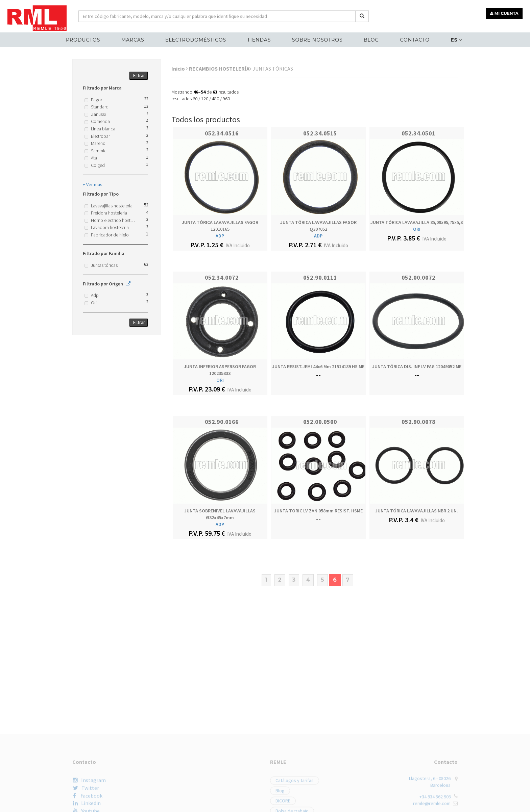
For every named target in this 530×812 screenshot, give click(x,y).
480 (215, 99)
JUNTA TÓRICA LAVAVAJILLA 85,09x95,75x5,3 (417, 222)
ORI (417, 229)
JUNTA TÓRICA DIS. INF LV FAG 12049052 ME (417, 366)
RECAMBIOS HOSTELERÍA (220, 69)
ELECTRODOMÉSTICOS (196, 39)
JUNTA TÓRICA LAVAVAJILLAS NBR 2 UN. (417, 511)
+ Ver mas (93, 184)
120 (205, 99)
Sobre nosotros (317, 39)
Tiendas (259, 39)
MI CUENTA (505, 13)
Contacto (413, 39)
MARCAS (134, 39)
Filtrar (139, 75)
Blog (371, 39)
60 (195, 99)
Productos (85, 39)
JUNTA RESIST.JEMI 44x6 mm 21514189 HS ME (318, 366)
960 (226, 99)
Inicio (180, 69)
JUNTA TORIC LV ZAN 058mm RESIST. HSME (318, 511)
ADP (220, 236)
